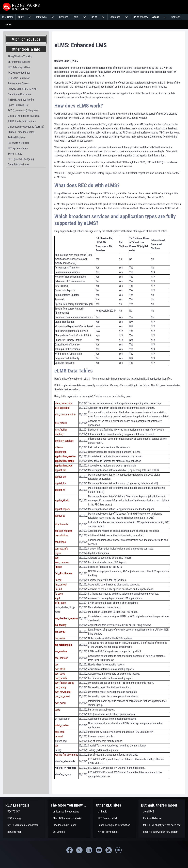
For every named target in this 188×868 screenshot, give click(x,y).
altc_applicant (62, 408)
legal (57, 598)
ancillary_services (64, 441)
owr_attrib (60, 669)
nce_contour (61, 658)
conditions (60, 542)
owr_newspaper (63, 692)
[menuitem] (8, 17)
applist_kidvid (62, 500)
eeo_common (62, 562)
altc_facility (61, 430)
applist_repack (62, 509)
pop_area (60, 732)
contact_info (61, 549)
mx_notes (60, 638)
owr (57, 665)
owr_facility (61, 678)
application (61, 452)
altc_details (61, 423)
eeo (57, 558)
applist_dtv (61, 477)
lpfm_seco (60, 603)
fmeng (58, 580)
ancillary (59, 434)
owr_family (61, 687)
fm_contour (61, 585)
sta (56, 746)
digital (58, 553)
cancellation (61, 535)
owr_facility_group (64, 683)
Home (8, 24)
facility (58, 567)
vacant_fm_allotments (66, 755)
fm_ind (58, 589)
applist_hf (60, 490)
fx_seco (59, 594)
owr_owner (60, 703)
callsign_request (63, 531)
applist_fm (60, 483)
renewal (59, 736)
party (57, 710)
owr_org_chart (62, 696)
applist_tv (60, 516)
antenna (59, 447)
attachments (61, 524)
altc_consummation (65, 414)
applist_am (61, 470)
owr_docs (60, 674)
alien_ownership (63, 403)
